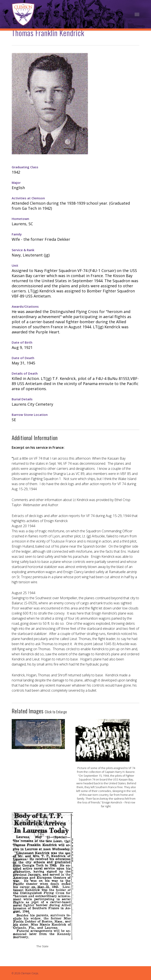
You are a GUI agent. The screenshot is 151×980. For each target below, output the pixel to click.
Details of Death (25, 373)
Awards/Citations (25, 306)
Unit (15, 265)
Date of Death (23, 358)
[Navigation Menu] (137, 14)
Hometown (20, 219)
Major (16, 183)
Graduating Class (25, 167)
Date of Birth (22, 342)
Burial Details (22, 399)
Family (17, 234)
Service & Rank (23, 250)
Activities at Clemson (28, 198)
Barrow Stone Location (30, 415)
